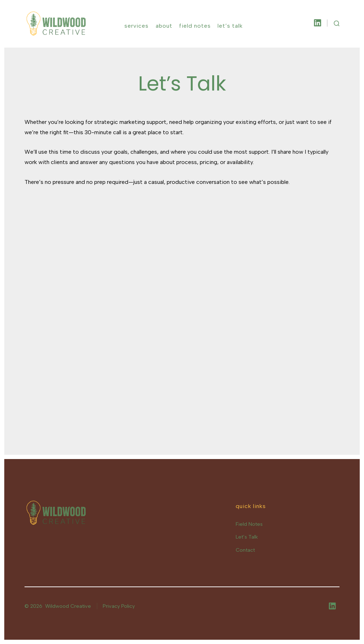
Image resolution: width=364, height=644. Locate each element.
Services (136, 26)
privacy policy (221, 593)
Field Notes (195, 26)
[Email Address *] (113, 564)
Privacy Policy (119, 606)
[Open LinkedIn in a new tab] (318, 23)
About (164, 26)
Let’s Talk (230, 26)
